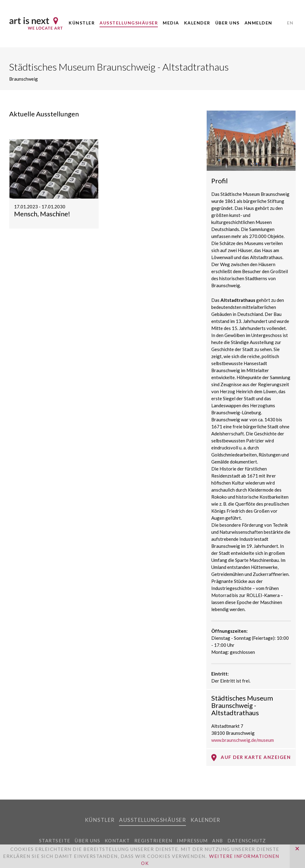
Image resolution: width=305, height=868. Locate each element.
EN (290, 23)
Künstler (82, 23)
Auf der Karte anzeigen (251, 757)
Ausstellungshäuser (129, 23)
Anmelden (258, 23)
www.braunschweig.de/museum (243, 740)
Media (171, 23)
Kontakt (117, 841)
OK (145, 863)
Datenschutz (247, 841)
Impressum (192, 841)
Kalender (197, 23)
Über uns (227, 23)
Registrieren (153, 841)
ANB (218, 841)
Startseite (55, 841)
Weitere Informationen (244, 856)
